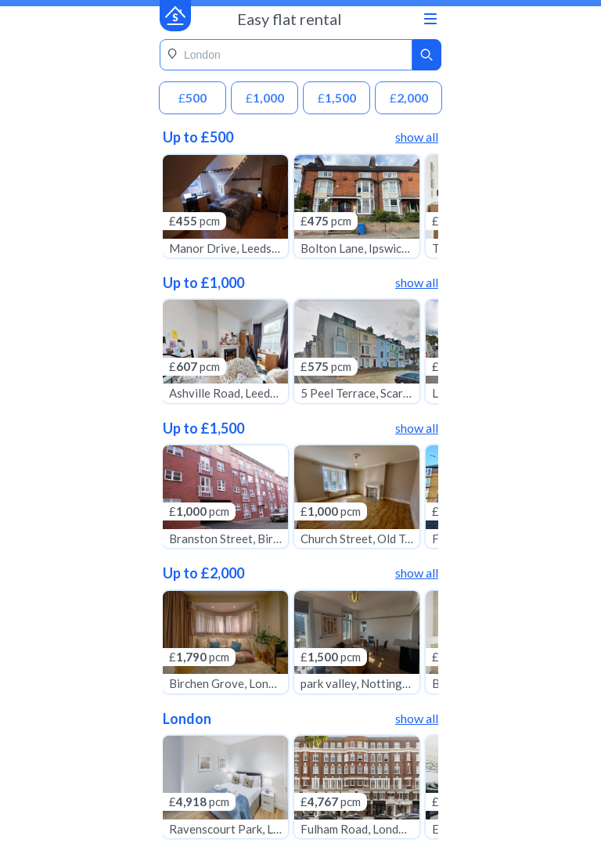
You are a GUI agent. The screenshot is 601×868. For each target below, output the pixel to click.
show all (417, 137)
